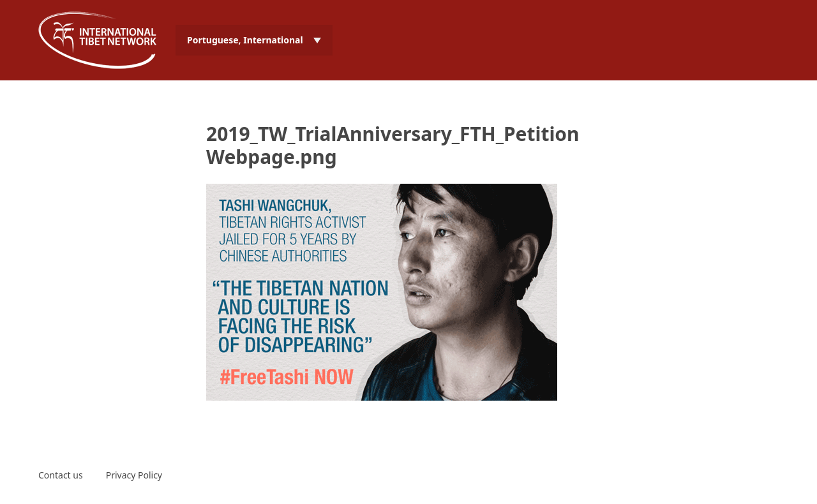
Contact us (61, 475)
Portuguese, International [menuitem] (245, 40)
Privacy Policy (134, 475)
